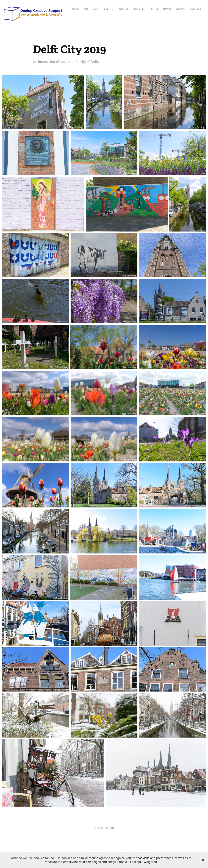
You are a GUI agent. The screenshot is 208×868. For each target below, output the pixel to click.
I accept (136, 862)
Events (109, 9)
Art (86, 9)
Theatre (153, 9)
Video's (180, 9)
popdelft (124, 9)
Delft (96, 9)
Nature (139, 9)
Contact (195, 9)
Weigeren (150, 862)
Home (76, 9)
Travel (167, 9)
